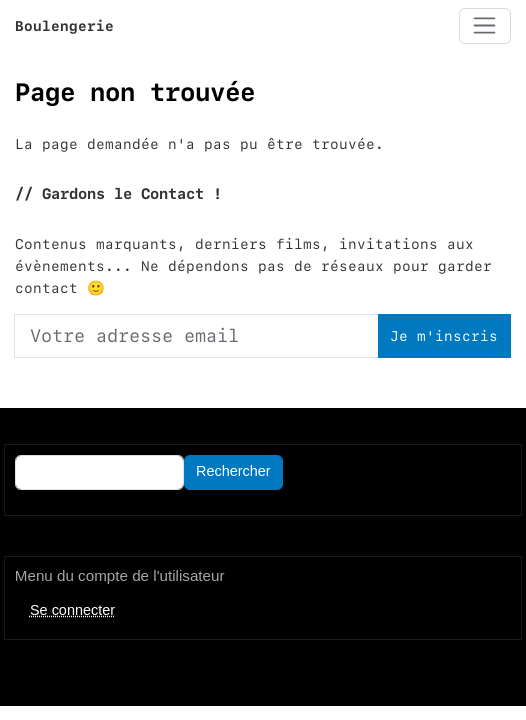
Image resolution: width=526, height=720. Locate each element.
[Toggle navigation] (485, 26)
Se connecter (72, 610)
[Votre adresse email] (196, 336)
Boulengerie (64, 25)
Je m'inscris (444, 335)
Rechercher (233, 471)
